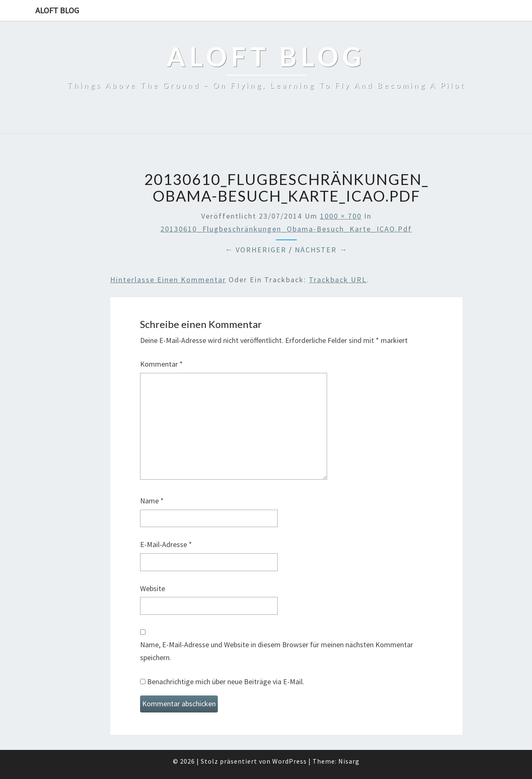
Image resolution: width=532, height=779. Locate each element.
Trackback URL (338, 280)
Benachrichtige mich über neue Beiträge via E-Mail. (226, 682)
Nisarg (349, 761)
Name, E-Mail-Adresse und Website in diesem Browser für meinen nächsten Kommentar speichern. (277, 651)
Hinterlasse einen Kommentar (168, 280)
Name (152, 501)
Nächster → (321, 250)
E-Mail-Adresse (166, 544)
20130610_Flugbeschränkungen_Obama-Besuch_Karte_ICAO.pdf (286, 229)
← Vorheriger (256, 250)
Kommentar (161, 364)
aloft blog (57, 10)
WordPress (289, 761)
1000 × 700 (341, 216)
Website (153, 588)
